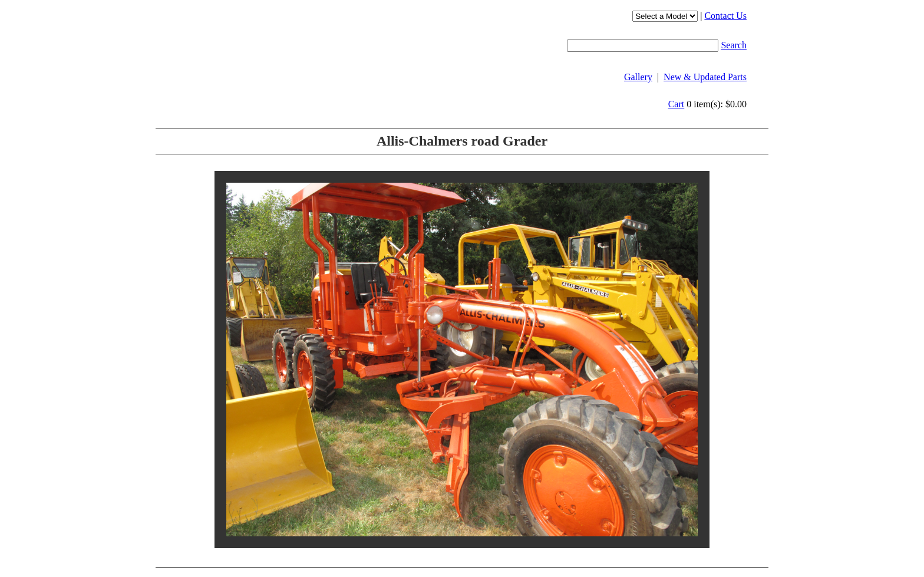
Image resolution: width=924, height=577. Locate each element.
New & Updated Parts (705, 77)
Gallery (638, 77)
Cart (676, 104)
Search (734, 45)
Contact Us (725, 16)
